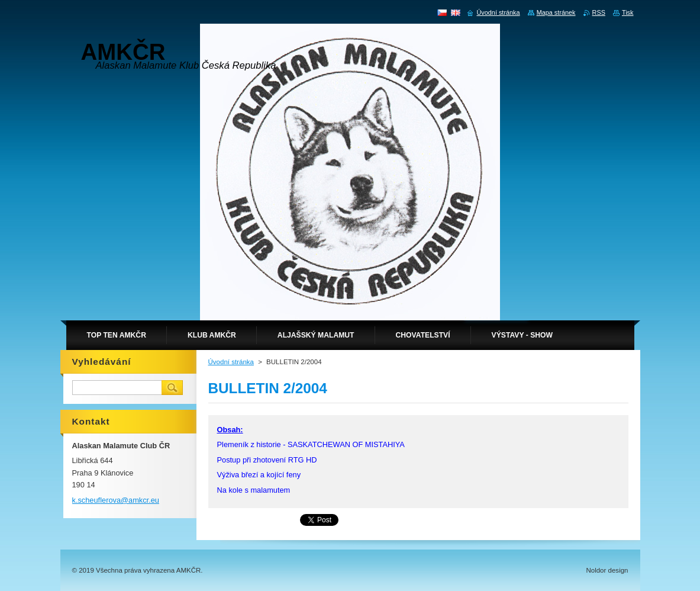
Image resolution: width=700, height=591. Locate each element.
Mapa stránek (556, 12)
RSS (599, 12)
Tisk (628, 12)
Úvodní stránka (231, 362)
